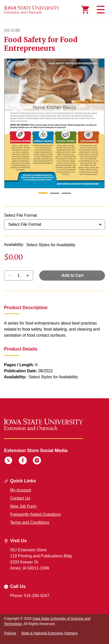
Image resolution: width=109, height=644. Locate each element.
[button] (43, 193)
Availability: (14, 245)
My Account (21, 490)
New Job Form (23, 506)
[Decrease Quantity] (29, 276)
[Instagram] (37, 461)
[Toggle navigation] (100, 10)
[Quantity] (19, 276)
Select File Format (20, 215)
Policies (10, 633)
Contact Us (20, 498)
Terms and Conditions (30, 522)
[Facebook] (23, 461)
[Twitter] (8, 461)
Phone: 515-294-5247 (30, 596)
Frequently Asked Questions (35, 514)
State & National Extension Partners (49, 633)
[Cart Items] (85, 10)
